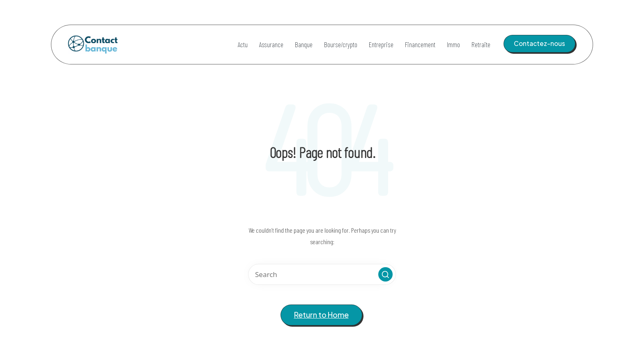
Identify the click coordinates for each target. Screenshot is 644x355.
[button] (539, 44)
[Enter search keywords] (322, 274)
